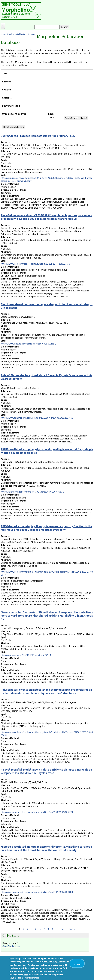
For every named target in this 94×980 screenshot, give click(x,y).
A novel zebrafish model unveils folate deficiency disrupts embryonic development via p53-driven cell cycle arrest (46, 771)
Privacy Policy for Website (56, 962)
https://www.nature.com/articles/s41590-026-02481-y (28, 344)
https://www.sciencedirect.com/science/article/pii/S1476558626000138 (37, 892)
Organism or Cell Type (14, 114)
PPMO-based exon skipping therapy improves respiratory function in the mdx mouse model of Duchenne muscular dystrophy (46, 528)
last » (72, 929)
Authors (6, 82)
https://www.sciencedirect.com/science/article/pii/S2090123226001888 (37, 812)
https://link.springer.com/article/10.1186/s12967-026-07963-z (33, 492)
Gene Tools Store (11, 946)
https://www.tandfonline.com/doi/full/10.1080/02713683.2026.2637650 (37, 418)
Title (5, 73)
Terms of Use (20, 965)
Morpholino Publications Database (21, 34)
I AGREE (77, 963)
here (26, 975)
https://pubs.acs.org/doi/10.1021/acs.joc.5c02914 (26, 655)
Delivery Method (11, 106)
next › (64, 929)
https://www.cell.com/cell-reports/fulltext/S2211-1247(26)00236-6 (35, 264)
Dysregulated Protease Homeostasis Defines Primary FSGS (38, 136)
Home (3, 34)
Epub (51, 114)
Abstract (7, 98)
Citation (7, 90)
